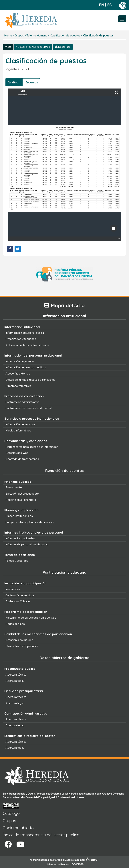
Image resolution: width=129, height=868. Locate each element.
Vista (8, 47)
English (101, 5)
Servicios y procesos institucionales (32, 418)
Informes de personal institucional (27, 544)
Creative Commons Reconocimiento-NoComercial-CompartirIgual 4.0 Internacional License (63, 796)
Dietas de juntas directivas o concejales (30, 380)
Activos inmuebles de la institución (27, 345)
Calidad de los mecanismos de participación (38, 634)
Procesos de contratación (24, 396)
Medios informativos (18, 431)
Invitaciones (13, 589)
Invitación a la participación (25, 583)
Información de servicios (20, 424)
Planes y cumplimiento (21, 510)
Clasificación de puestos (65, 36)
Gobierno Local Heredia (64, 794)
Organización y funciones (21, 339)
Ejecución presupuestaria (24, 691)
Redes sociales (15, 624)
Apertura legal (15, 681)
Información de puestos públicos (26, 367)
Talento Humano (37, 36)
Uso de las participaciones (22, 646)
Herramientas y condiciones (26, 441)
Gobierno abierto (18, 828)
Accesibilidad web (17, 453)
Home (8, 36)
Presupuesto (14, 488)
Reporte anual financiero (21, 500)
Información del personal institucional (33, 355)
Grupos (19, 36)
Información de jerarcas (20, 361)
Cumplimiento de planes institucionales (30, 522)
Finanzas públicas (18, 482)
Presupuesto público (20, 669)
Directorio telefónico (18, 386)
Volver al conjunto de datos (33, 47)
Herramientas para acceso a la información (32, 447)
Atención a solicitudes (19, 640)
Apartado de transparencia (22, 459)
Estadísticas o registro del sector (30, 736)
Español (109, 5)
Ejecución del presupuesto (22, 494)
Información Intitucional (22, 327)
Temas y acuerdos (17, 561)
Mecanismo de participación (26, 612)
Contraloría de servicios (20, 595)
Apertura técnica (16, 675)
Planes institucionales (19, 516)
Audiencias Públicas (18, 601)
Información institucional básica (25, 333)
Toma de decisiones (20, 555)
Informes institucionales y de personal (34, 532)
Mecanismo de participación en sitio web (31, 618)
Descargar (63, 47)
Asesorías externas (18, 374)
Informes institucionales (20, 538)
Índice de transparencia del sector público (41, 835)
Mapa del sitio (64, 306)
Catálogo (11, 813)
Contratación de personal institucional (29, 408)
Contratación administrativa (22, 402)
